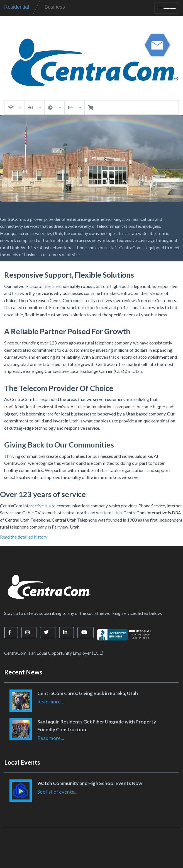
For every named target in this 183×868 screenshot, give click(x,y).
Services (14, 108)
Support (55, 108)
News (75, 108)
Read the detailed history (24, 537)
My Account (35, 108)
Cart (91, 108)
